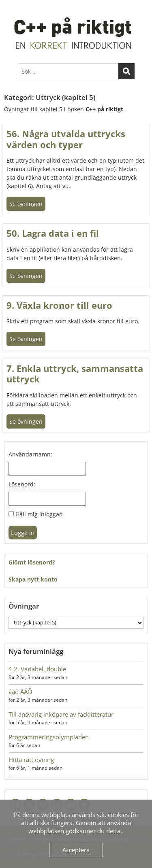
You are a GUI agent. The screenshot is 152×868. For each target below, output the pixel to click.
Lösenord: (22, 484)
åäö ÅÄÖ (20, 692)
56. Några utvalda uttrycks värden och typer (66, 139)
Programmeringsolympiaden (49, 737)
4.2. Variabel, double (37, 669)
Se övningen (26, 204)
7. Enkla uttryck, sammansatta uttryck (75, 374)
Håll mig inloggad (39, 514)
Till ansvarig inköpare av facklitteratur (61, 714)
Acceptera (76, 850)
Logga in (23, 533)
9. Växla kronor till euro (59, 305)
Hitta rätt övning (31, 760)
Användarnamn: (30, 454)
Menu (13, 10)
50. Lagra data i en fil (53, 233)
